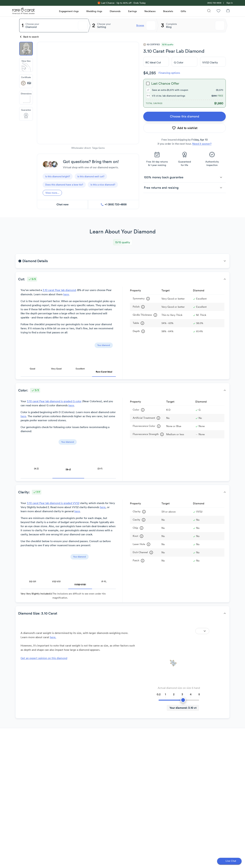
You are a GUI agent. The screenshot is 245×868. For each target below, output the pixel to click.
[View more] (52, 192)
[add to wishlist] (185, 134)
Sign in (230, 3)
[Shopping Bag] (228, 11)
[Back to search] (30, 37)
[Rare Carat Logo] (24, 12)
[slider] (134, 100)
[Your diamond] (183, 708)
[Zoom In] (134, 78)
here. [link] (53, 637)
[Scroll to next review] (220, 754)
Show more (32, 848)
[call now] (113, 204)
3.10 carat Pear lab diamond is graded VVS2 (53, 503)
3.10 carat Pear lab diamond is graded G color (54, 401)
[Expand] (202, 631)
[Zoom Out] (134, 121)
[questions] (58, 176)
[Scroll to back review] (24, 754)
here (66, 294)
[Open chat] (229, 861)
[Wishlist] (218, 11)
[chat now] (62, 204)
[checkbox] (148, 90)
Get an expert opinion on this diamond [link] (44, 658)
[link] (214, 3)
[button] (185, 188)
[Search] (209, 11)
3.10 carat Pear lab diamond (59, 290)
